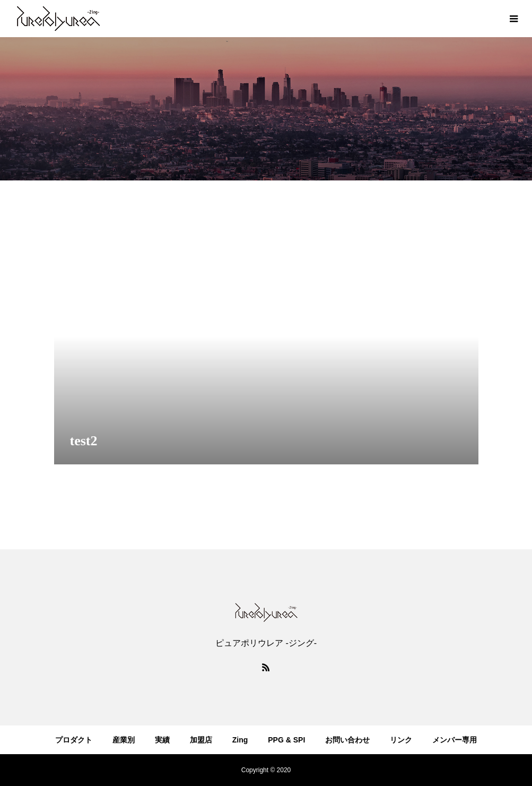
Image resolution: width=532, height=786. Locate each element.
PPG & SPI (286, 740)
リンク (401, 740)
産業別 (124, 740)
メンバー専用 (455, 740)
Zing (240, 740)
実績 (162, 740)
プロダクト (74, 740)
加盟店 (201, 740)
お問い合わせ (347, 740)
